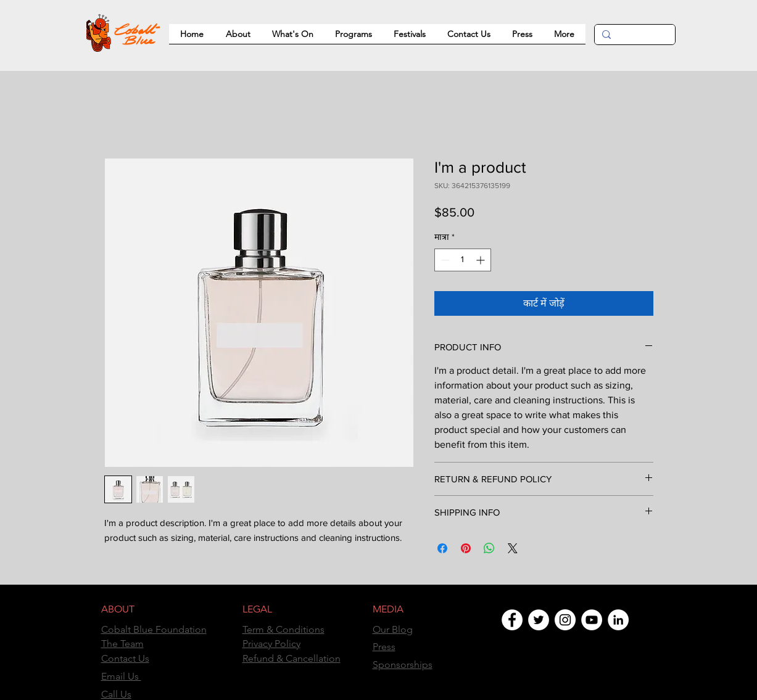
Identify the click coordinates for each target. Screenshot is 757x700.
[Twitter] (539, 620)
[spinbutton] (463, 260)
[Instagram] (565, 620)
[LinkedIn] (618, 620)
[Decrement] (444, 260)
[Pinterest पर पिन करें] (466, 548)
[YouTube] (592, 620)
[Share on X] (513, 548)
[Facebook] (512, 620)
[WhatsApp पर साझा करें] (489, 548)
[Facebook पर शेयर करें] (442, 548)
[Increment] (482, 260)
